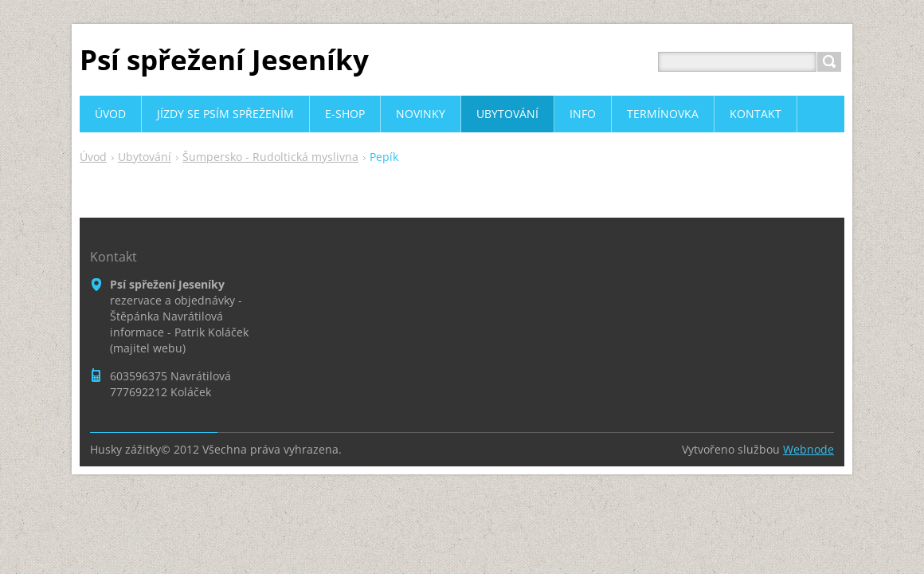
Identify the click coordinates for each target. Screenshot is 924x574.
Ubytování (145, 157)
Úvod (93, 157)
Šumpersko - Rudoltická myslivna (270, 157)
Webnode (808, 449)
